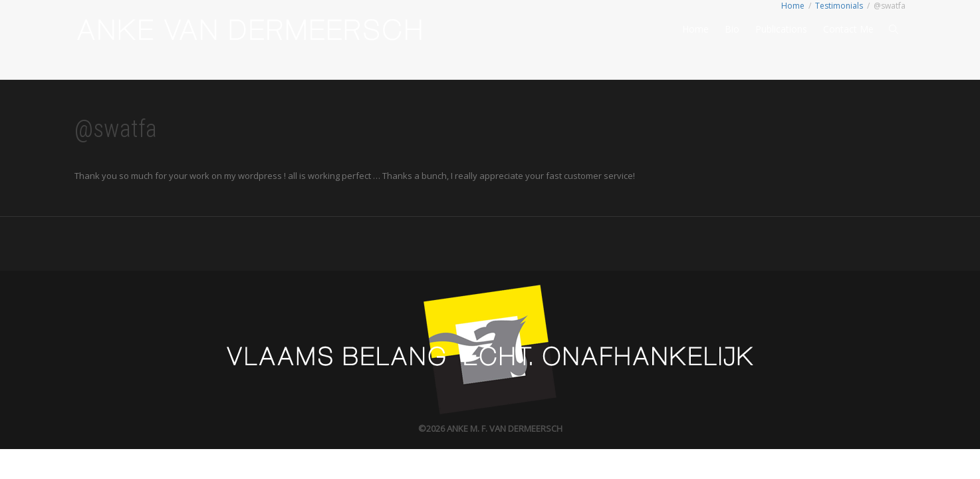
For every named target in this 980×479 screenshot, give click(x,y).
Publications (781, 29)
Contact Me (848, 29)
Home (695, 29)
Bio (732, 29)
